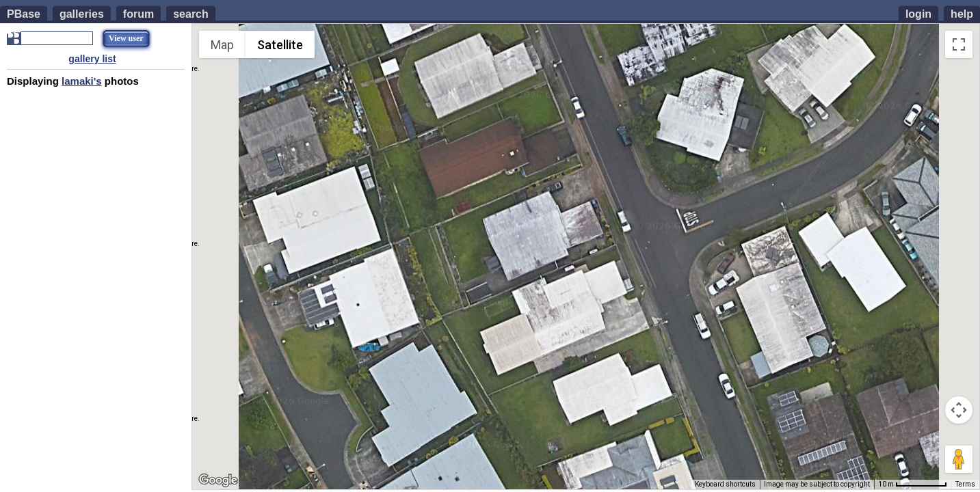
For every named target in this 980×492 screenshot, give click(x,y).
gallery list (92, 59)
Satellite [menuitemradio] (280, 45)
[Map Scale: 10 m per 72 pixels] (913, 484)
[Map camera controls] (959, 410)
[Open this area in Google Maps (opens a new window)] (218, 480)
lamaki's (82, 81)
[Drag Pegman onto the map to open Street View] (959, 459)
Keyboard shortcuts (725, 484)
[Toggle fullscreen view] (959, 44)
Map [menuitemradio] (222, 45)
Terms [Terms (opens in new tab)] (965, 484)
